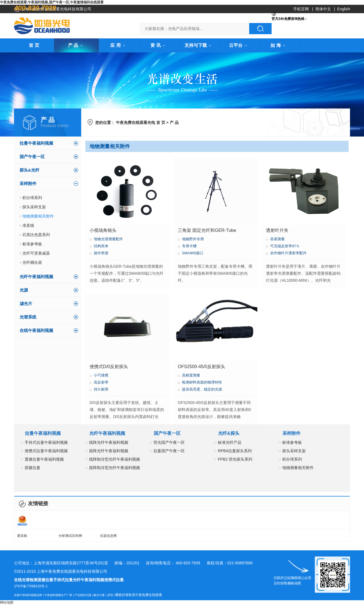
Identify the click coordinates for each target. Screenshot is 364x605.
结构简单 (101, 246)
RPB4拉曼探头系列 (235, 451)
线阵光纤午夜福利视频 (109, 442)
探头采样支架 (34, 207)
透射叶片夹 (277, 230)
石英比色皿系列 (36, 235)
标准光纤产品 (230, 442)
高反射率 (101, 382)
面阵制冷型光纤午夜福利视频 (115, 468)
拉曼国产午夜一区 (169, 451)
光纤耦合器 (32, 262)
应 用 (119, 45)
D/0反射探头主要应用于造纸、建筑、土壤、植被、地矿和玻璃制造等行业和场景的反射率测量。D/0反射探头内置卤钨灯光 (127, 410)
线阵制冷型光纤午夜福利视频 (115, 459)
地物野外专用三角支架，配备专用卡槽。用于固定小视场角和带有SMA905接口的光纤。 (215, 273)
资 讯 (159, 45)
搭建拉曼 (32, 468)
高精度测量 (191, 375)
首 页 (34, 45)
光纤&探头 (229, 433)
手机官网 (301, 9)
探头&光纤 (30, 170)
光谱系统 (28, 317)
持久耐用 (101, 389)
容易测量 (277, 239)
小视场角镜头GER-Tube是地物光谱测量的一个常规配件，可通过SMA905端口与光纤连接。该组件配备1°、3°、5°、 (127, 273)
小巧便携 (101, 375)
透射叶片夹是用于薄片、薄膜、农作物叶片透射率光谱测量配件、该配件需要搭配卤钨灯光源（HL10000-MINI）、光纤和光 (303, 273)
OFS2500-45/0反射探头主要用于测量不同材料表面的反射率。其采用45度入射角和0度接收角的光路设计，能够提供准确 (214, 410)
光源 (24, 290)
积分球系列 (32, 198)
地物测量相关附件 (38, 216)
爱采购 (22, 536)
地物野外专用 (193, 239)
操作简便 (101, 253)
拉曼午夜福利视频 (36, 143)
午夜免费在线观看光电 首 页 (141, 123)
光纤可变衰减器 (36, 253)
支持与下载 (199, 45)
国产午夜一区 (32, 157)
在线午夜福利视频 (36, 330)
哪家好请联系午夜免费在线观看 (139, 595)
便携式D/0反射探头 (109, 367)
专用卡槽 (189, 246)
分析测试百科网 (70, 536)
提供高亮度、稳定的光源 (202, 389)
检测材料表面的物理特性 (202, 382)
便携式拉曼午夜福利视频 (46, 451)
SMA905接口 (193, 253)
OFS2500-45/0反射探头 (201, 367)
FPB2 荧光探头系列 (235, 459)
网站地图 (7, 602)
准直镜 (28, 225)
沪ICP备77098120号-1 (31, 586)
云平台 (239, 45)
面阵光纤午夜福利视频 (109, 451)
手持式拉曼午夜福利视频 (46, 442)
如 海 (279, 45)
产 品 (76, 45)
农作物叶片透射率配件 (288, 253)
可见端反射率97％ (285, 246)
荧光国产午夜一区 (169, 442)
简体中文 (323, 9)
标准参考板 (32, 244)
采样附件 (28, 183)
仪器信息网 (108, 536)
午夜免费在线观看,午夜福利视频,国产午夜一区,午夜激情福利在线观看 (52, 2)
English (344, 9)
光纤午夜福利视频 (36, 277)
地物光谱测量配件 (108, 239)
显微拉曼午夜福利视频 (44, 459)
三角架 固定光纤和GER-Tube (207, 230)
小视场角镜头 (103, 230)
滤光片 (26, 303)
